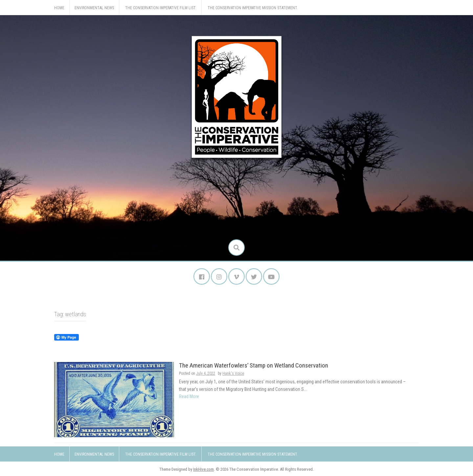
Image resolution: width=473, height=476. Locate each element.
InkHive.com (203, 469)
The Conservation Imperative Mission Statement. (253, 8)
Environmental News (94, 8)
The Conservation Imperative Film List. (161, 8)
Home (59, 8)
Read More (189, 396)
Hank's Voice (233, 373)
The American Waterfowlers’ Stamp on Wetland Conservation (254, 365)
